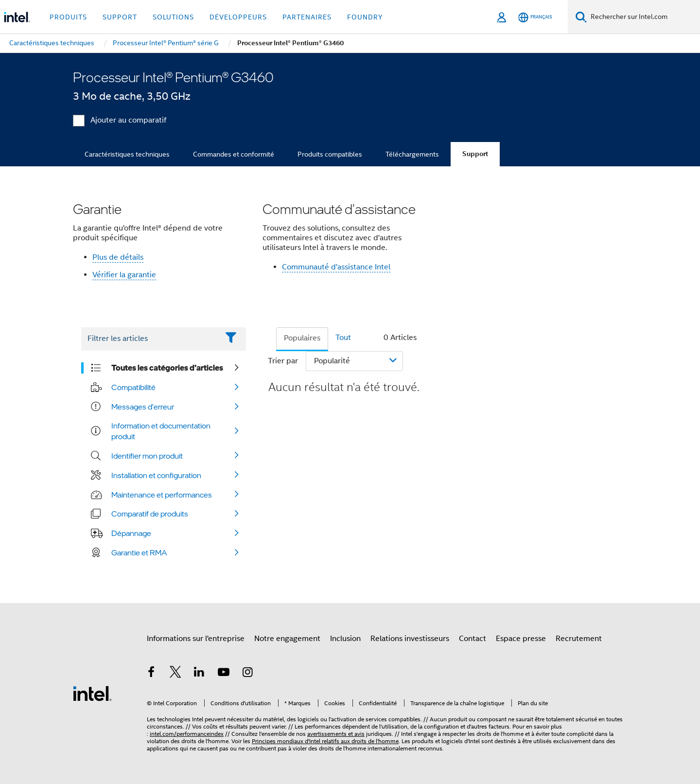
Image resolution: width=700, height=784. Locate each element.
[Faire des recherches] (581, 17)
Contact (472, 639)
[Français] (535, 17)
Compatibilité (133, 387)
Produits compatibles (330, 154)
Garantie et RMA (139, 552)
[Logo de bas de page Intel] (92, 693)
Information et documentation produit (161, 431)
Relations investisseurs (410, 639)
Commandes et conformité (234, 154)
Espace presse (521, 639)
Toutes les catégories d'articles (167, 368)
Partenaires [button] (307, 17)
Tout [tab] (343, 338)
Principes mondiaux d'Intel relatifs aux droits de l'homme (325, 741)
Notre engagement (287, 639)
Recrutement (579, 639)
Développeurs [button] (238, 17)
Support (475, 154)
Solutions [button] (173, 17)
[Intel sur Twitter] (175, 674)
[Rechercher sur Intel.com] (643, 17)
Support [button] (120, 17)
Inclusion (345, 639)
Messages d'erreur (143, 407)
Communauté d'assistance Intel (336, 267)
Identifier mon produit (147, 456)
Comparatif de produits (150, 514)
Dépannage (131, 533)
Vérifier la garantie (124, 275)
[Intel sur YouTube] (224, 674)
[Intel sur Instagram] (247, 674)
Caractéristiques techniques (127, 154)
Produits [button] (68, 17)
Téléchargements (412, 154)
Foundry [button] (365, 17)
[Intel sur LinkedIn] (199, 674)
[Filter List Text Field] (150, 339)
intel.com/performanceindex (187, 734)
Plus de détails (118, 257)
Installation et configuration (156, 475)
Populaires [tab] (302, 338)
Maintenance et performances (162, 495)
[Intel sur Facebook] (151, 674)
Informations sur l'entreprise (196, 639)
